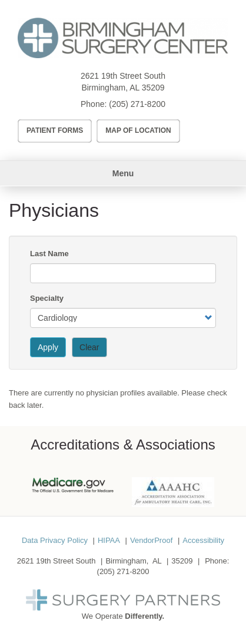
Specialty (47, 298)
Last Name (49, 254)
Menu (123, 173)
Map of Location (138, 130)
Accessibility (203, 540)
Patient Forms (55, 130)
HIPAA (109, 540)
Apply (48, 347)
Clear (89, 347)
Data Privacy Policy (55, 540)
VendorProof (151, 540)
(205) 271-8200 (137, 104)
